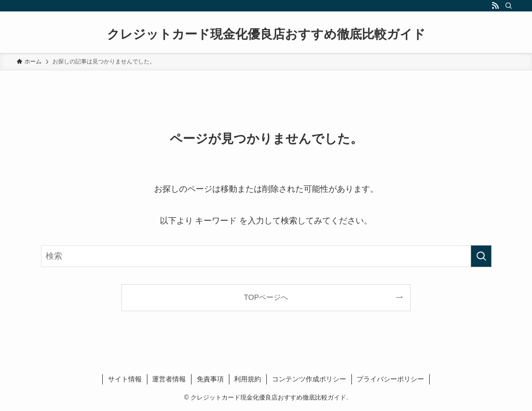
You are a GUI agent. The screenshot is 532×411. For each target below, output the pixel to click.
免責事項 (210, 379)
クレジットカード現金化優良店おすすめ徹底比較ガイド (266, 34)
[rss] (495, 6)
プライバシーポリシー (390, 379)
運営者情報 (169, 379)
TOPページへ (266, 297)
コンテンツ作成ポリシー (309, 379)
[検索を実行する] (481, 256)
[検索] (509, 6)
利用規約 (248, 379)
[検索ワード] (266, 256)
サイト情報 (125, 379)
